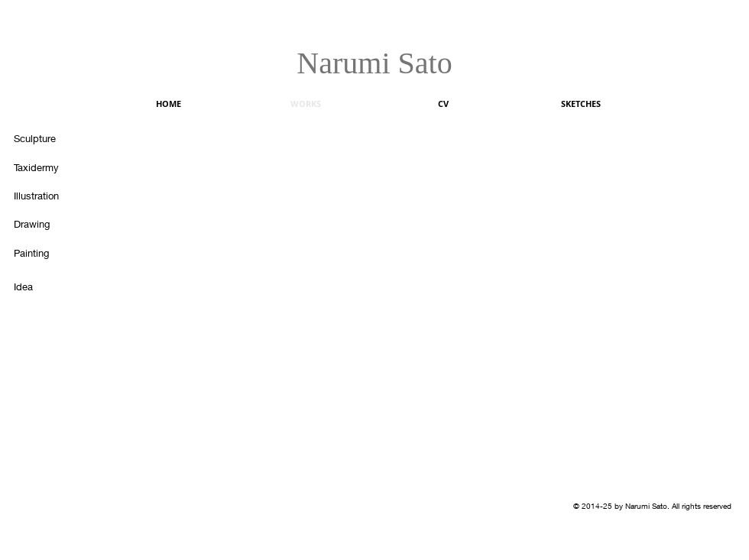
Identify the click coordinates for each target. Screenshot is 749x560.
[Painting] (44, 253)
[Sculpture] (44, 138)
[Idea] (44, 286)
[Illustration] (44, 196)
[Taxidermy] (44, 167)
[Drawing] (44, 224)
